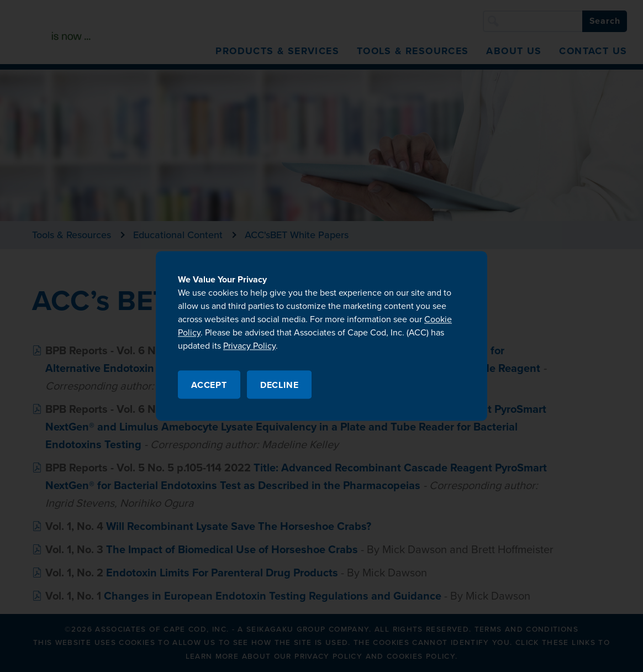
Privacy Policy (249, 346)
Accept (209, 386)
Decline (280, 386)
